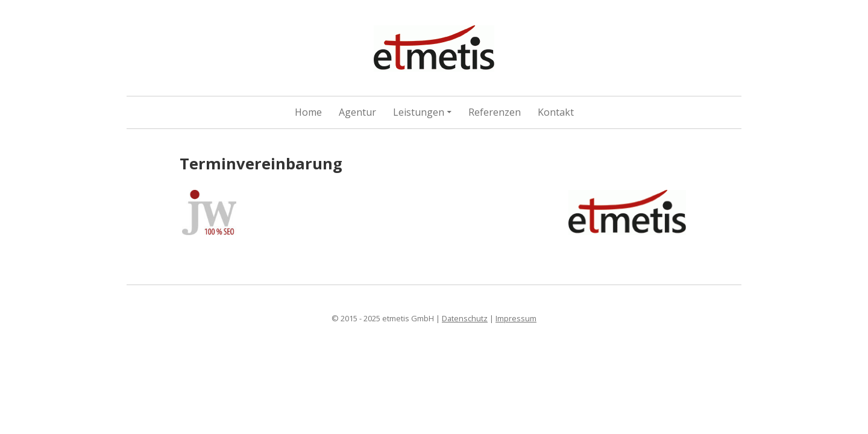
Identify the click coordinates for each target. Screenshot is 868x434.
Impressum (516, 318)
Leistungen (419, 112)
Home (308, 112)
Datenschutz (465, 318)
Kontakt (556, 112)
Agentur (357, 112)
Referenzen (495, 112)
